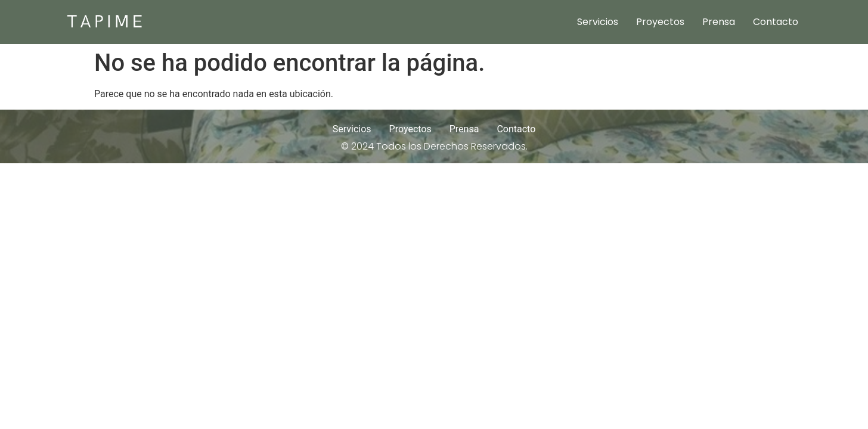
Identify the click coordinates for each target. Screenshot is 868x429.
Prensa (719, 22)
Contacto (776, 22)
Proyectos (660, 22)
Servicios (598, 22)
